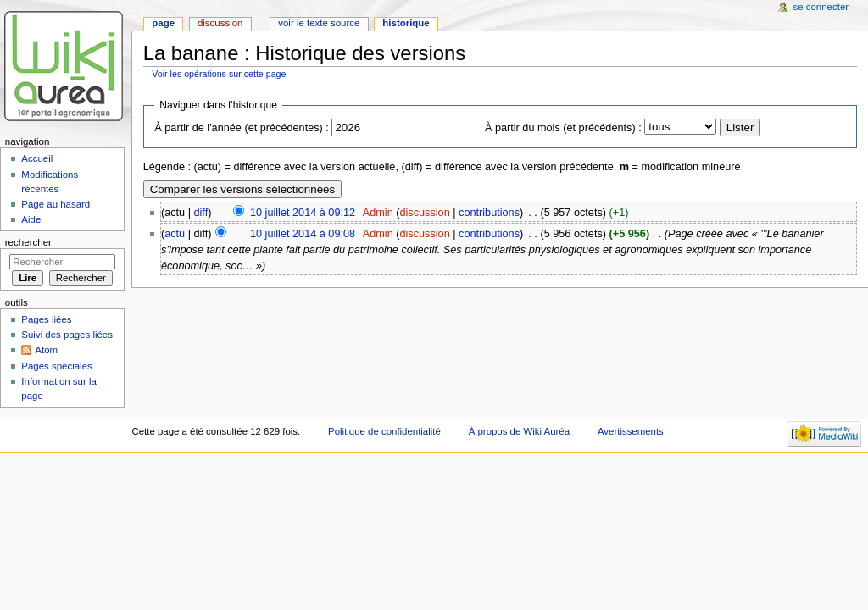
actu (175, 234)
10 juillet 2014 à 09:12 (303, 213)
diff (201, 213)
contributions (489, 213)
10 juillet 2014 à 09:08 (303, 234)
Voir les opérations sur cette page (219, 74)
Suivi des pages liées (67, 335)
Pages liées (46, 319)
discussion (424, 213)
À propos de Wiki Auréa (519, 431)
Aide (31, 219)
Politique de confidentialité (384, 431)
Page (163, 23)
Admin (378, 213)
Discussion (220, 23)
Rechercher (28, 242)
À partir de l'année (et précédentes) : (242, 128)
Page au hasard (56, 204)
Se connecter (821, 7)
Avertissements (631, 431)
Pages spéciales (56, 366)
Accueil (37, 158)
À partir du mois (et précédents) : (563, 128)
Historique (406, 23)
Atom (46, 350)
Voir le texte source (319, 23)
